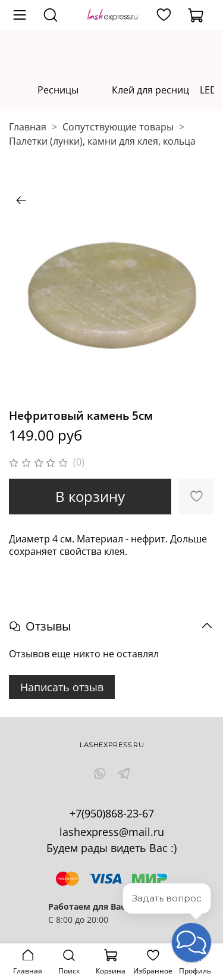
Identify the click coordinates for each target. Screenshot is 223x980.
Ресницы (58, 90)
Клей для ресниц (150, 90)
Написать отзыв (62, 687)
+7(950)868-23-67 (112, 813)
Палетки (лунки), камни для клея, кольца (102, 141)
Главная (28, 127)
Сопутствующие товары (118, 127)
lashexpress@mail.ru (112, 832)
